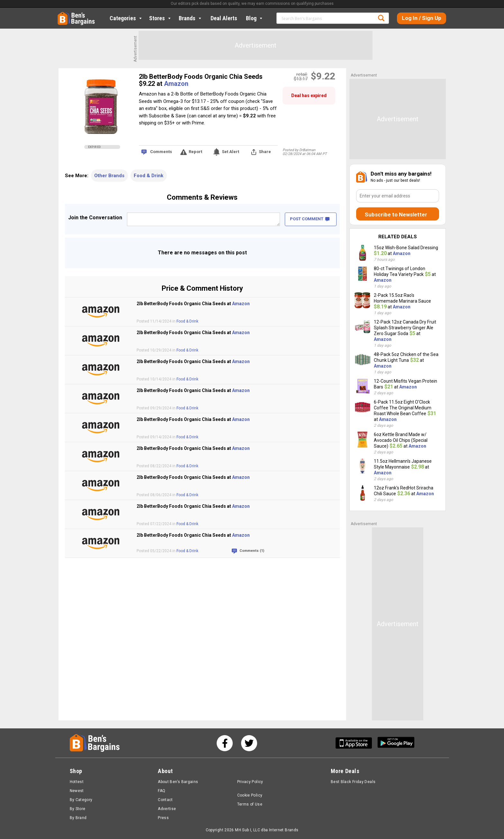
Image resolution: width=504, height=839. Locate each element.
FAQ (162, 791)
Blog (255, 18)
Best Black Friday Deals (353, 782)
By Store (78, 809)
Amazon (176, 84)
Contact (165, 800)
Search (381, 18)
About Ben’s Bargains (178, 782)
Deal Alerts (224, 18)
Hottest (77, 782)
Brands (191, 18)
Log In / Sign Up (422, 18)
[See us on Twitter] (249, 743)
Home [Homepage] (62, 14)
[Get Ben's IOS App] (356, 743)
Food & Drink (148, 176)
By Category (81, 800)
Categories (126, 18)
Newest (77, 791)
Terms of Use (250, 804)
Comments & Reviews (202, 197)
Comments (161, 152)
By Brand (78, 818)
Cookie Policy (250, 795)
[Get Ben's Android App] (396, 743)
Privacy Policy (250, 782)
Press (163, 818)
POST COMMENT (310, 219)
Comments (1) (252, 551)
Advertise (167, 809)
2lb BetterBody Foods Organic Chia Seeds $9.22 (201, 80)
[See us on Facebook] (225, 743)
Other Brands (109, 176)
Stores (161, 18)
